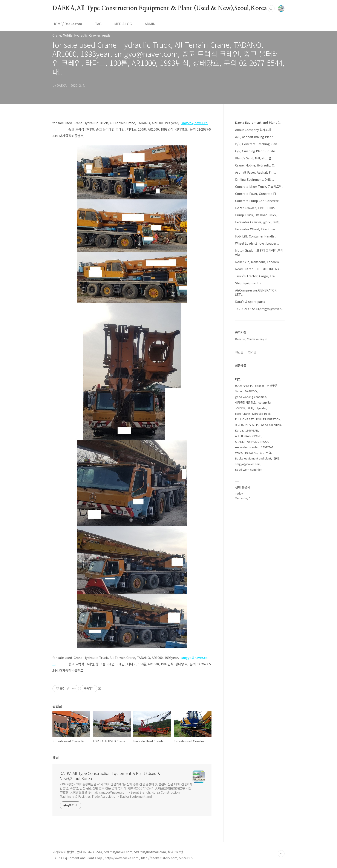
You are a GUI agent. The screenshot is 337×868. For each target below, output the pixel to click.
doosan (260, 386)
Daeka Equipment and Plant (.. (258, 122)
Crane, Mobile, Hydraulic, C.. (255, 165)
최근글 (239, 352)
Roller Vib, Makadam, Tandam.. (258, 262)
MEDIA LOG (123, 24)
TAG (98, 24)
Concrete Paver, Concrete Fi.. (256, 194)
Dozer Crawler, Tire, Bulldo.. (256, 208)
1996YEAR (252, 430)
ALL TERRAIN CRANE (248, 436)
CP (262, 453)
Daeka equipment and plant (253, 458)
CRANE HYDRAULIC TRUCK (252, 442)
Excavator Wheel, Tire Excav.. (256, 229)
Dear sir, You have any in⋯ (253, 339)
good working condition (251, 397)
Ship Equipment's (248, 283)
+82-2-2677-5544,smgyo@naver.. (259, 309)
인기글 (252, 352)
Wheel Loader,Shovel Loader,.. (257, 243)
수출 (268, 453)
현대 (276, 458)
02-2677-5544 (244, 386)
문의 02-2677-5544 (247, 425)
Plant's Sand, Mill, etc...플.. (254, 158)
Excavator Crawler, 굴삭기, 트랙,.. (258, 222)
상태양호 (240, 408)
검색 (271, 9)
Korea (239, 430)
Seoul (239, 391)
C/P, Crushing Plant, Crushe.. (256, 151)
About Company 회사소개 (253, 130)
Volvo (239, 453)
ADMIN (150, 24)
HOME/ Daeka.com (67, 24)
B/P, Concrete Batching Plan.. (257, 144)
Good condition (271, 425)
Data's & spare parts (250, 302)
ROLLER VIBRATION (268, 419)
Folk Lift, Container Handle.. (256, 236)
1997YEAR (267, 447)
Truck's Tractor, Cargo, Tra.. (256, 276)
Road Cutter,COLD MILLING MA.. (258, 269)
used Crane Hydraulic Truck (253, 414)
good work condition (249, 469)
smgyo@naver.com (248, 464)
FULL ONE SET (244, 419)
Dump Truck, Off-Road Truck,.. (257, 215)
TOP (281, 854)
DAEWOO (251, 391)
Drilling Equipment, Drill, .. (255, 179)
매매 (251, 408)
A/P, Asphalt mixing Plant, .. (256, 137)
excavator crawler (247, 447)
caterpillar (265, 402)
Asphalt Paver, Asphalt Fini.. (256, 172)
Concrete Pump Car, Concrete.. (258, 201)
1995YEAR (251, 453)
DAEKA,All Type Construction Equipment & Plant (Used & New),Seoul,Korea (160, 8)
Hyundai (261, 408)
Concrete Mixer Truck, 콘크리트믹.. (259, 187)
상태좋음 (272, 386)
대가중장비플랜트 (245, 402)
